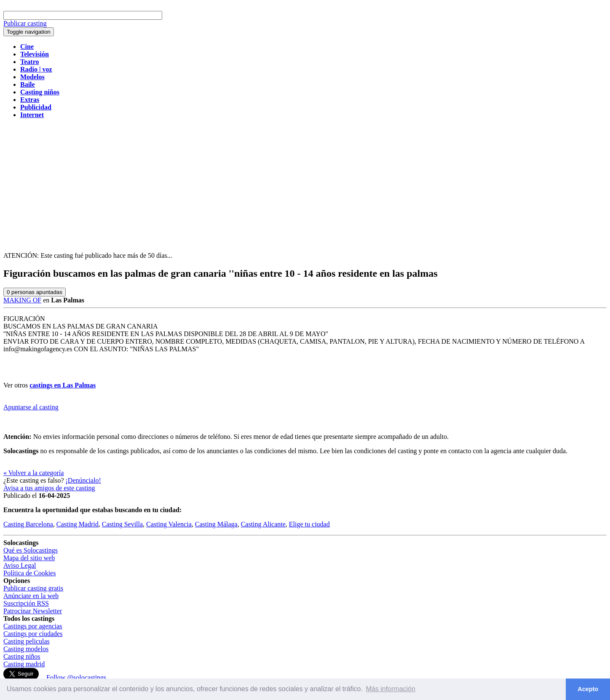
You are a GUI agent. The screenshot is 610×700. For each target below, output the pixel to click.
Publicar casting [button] (25, 23)
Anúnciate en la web (31, 596)
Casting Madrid (78, 524)
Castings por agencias (33, 626)
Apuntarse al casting (31, 407)
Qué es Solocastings (31, 550)
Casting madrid (24, 664)
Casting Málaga (216, 524)
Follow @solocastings (76, 677)
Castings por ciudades (33, 634)
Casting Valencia (169, 524)
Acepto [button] (588, 689)
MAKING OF (22, 300)
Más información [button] (391, 689)
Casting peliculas (27, 641)
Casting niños (22, 656)
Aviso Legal (20, 565)
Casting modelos (26, 649)
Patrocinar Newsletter (33, 611)
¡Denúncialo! (83, 480)
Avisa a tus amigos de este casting (49, 488)
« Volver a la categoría (33, 473)
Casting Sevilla (122, 524)
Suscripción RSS (26, 603)
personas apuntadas (35, 292)
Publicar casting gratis (33, 588)
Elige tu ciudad (309, 524)
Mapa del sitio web (29, 558)
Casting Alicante (263, 524)
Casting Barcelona (28, 524)
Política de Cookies (29, 573)
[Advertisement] (305, 184)
